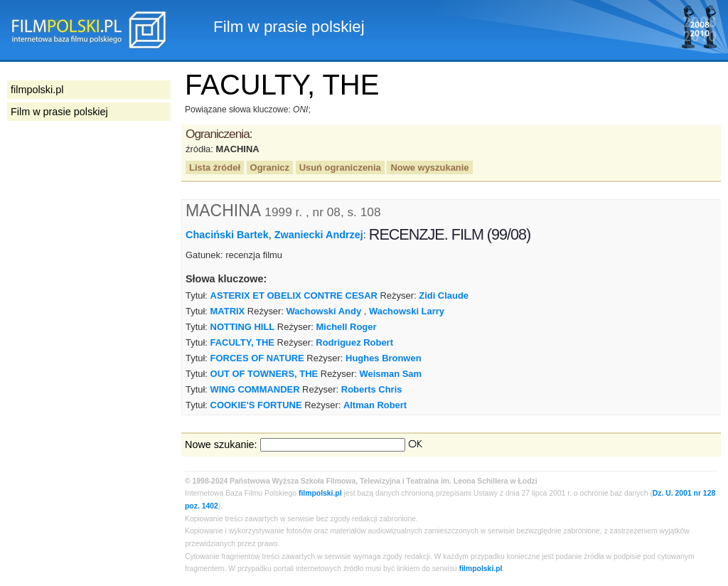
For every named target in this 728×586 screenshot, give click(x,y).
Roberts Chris (372, 389)
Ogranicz (270, 167)
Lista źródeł (215, 167)
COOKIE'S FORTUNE (256, 405)
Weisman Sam (390, 374)
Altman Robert (375, 405)
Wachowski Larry (407, 311)
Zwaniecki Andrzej (319, 235)
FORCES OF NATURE (257, 358)
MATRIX (228, 311)
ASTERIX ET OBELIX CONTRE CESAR (294, 295)
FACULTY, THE (242, 342)
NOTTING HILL (243, 327)
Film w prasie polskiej (59, 112)
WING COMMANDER (255, 389)
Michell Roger (347, 327)
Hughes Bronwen (384, 358)
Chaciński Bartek (227, 235)
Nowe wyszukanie (429, 167)
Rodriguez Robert (354, 342)
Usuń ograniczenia (340, 167)
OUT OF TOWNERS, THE (264, 374)
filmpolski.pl (320, 493)
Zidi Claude (444, 295)
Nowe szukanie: (221, 444)
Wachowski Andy (324, 311)
